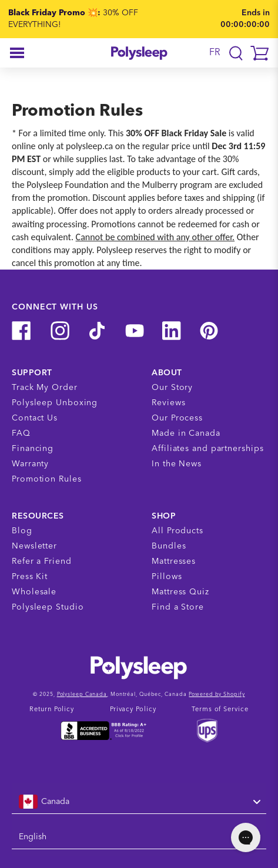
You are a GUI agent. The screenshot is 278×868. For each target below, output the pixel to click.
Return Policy (52, 710)
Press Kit (30, 577)
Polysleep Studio (48, 607)
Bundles (169, 546)
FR (215, 53)
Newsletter (34, 546)
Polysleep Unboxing (55, 403)
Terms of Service (220, 710)
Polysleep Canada (82, 694)
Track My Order (45, 388)
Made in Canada (186, 433)
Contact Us (35, 418)
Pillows (167, 577)
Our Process (177, 418)
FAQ (21, 433)
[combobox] (139, 802)
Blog (22, 531)
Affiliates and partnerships (207, 449)
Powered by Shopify (217, 694)
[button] (17, 53)
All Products (177, 531)
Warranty (30, 464)
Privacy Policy (133, 710)
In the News (177, 464)
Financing (33, 449)
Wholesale (34, 592)
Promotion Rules (47, 479)
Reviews (168, 403)
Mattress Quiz (180, 592)
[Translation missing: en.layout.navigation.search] (236, 53)
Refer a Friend (42, 561)
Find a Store (178, 607)
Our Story (172, 388)
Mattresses (174, 561)
